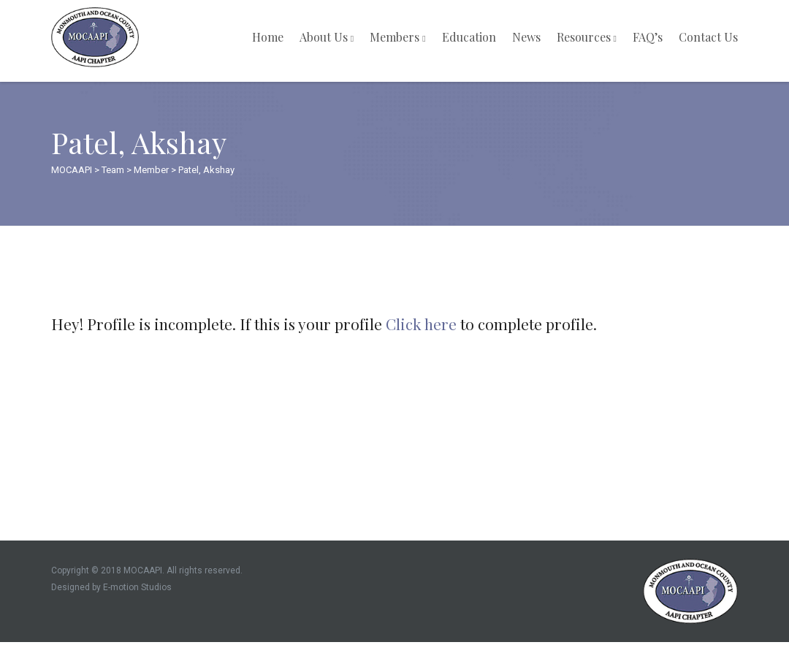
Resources (587, 37)
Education (469, 37)
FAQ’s (648, 37)
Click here (421, 324)
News (526, 37)
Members (397, 37)
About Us (327, 37)
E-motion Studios (137, 587)
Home (268, 37)
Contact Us (708, 37)
